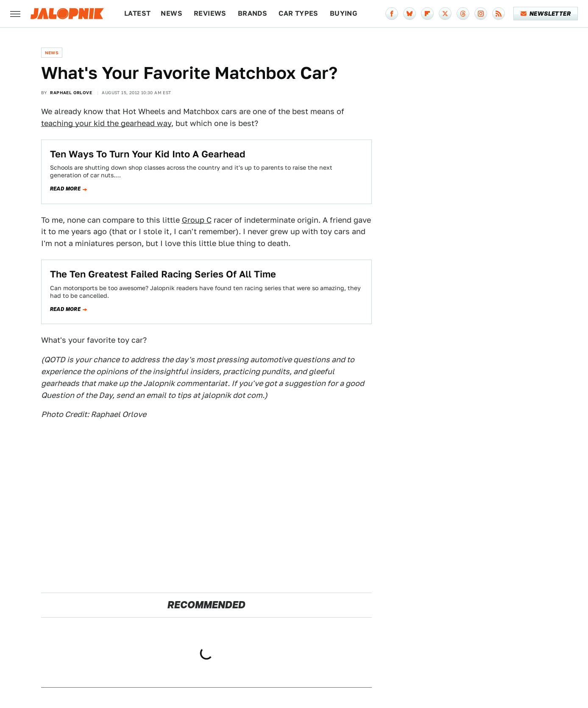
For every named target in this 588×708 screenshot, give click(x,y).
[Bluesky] (410, 14)
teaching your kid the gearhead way (106, 123)
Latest (137, 13)
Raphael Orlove (71, 92)
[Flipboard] (427, 14)
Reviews (210, 13)
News (171, 13)
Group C (197, 220)
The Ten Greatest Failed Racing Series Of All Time (163, 274)
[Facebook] (392, 14)
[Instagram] (481, 14)
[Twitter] (445, 14)
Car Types (298, 13)
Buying (344, 13)
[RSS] (499, 14)
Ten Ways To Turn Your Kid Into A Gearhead (148, 154)
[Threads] (463, 14)
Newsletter (546, 14)
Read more (65, 189)
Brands (252, 13)
